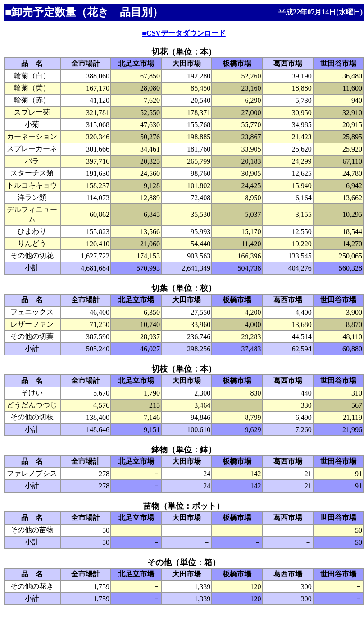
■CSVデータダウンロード (184, 33)
